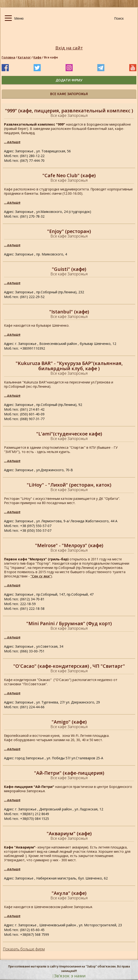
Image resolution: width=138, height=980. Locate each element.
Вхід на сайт (69, 48)
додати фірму (69, 80)
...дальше (12, 142)
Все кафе (51, 57)
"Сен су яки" (41, 576)
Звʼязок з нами (69, 976)
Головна (8, 57)
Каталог (24, 57)
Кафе (37, 57)
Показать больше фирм (24, 949)
